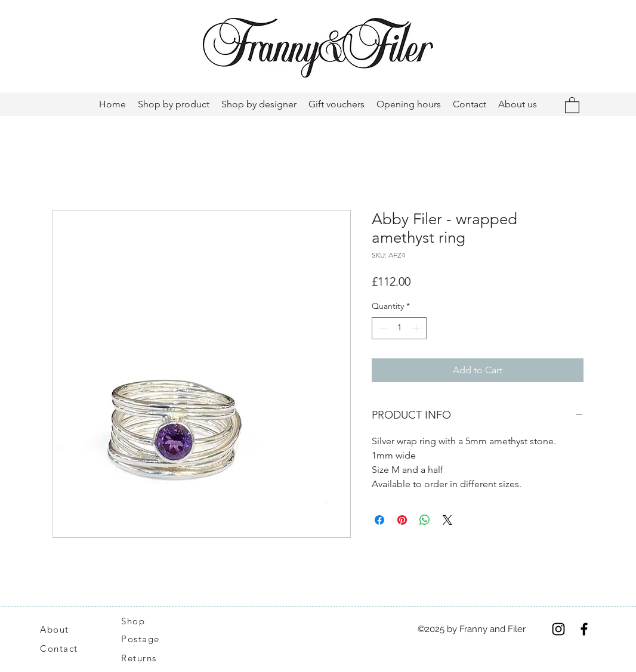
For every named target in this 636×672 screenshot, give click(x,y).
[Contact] (65, 649)
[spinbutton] (399, 328)
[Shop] (140, 621)
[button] (572, 105)
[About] (69, 629)
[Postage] (146, 639)
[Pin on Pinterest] (402, 520)
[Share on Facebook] (379, 520)
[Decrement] (381, 328)
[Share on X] (447, 520)
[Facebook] (584, 629)
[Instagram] (558, 629)
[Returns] (145, 658)
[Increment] (417, 328)
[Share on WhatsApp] (425, 520)
